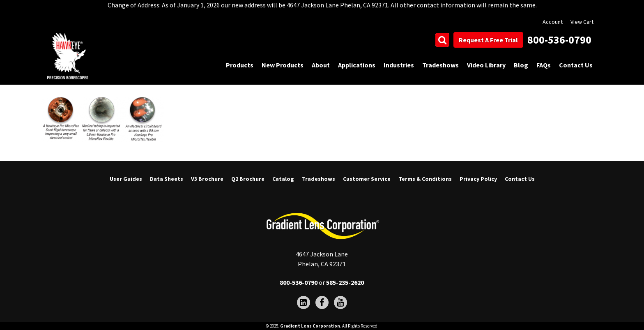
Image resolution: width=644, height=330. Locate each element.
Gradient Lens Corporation (310, 326)
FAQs (544, 65)
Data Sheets (167, 179)
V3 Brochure (207, 179)
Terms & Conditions (425, 179)
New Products (283, 65)
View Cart (582, 22)
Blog (521, 65)
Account (553, 22)
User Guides (126, 179)
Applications (357, 65)
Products (240, 65)
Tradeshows (440, 65)
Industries (399, 65)
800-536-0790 (559, 40)
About (321, 65)
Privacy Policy (478, 179)
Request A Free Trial (488, 40)
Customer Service (367, 179)
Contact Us (576, 65)
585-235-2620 (345, 282)
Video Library (486, 65)
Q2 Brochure (248, 179)
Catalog (283, 179)
